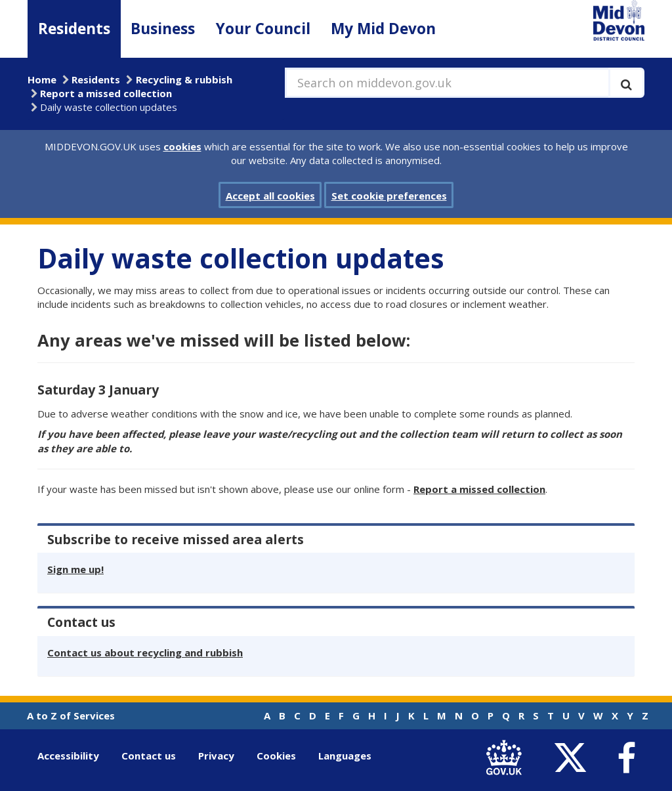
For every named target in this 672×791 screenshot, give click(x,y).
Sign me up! (75, 569)
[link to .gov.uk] (507, 759)
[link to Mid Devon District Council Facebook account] (626, 758)
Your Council (263, 29)
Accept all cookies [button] (270, 196)
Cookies (276, 756)
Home (42, 79)
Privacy (216, 756)
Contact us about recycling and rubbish (145, 652)
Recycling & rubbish (184, 79)
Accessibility (68, 756)
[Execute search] (626, 83)
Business (163, 29)
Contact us (149, 756)
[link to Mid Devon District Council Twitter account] (573, 759)
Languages (345, 756)
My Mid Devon (383, 29)
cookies (182, 146)
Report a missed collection (106, 93)
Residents (74, 29)
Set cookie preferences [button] (389, 196)
